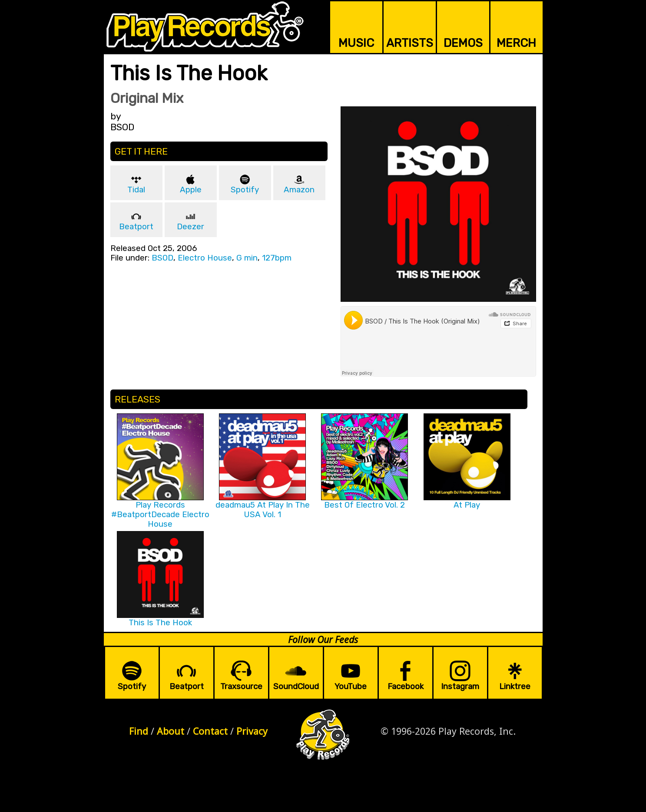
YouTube (351, 687)
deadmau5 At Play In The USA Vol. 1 (263, 510)
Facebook (406, 687)
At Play (467, 505)
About (171, 731)
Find (139, 731)
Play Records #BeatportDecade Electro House (160, 515)
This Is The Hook (160, 623)
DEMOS (463, 43)
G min (247, 258)
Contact (210, 731)
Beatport (136, 227)
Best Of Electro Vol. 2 (364, 505)
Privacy (252, 731)
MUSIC (356, 43)
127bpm (277, 258)
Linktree (515, 687)
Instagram (460, 687)
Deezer (190, 227)
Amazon (299, 190)
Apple (191, 190)
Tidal (136, 190)
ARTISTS (410, 43)
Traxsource (241, 687)
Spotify (245, 190)
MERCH (516, 43)
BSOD (162, 258)
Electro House (205, 258)
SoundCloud (296, 687)
